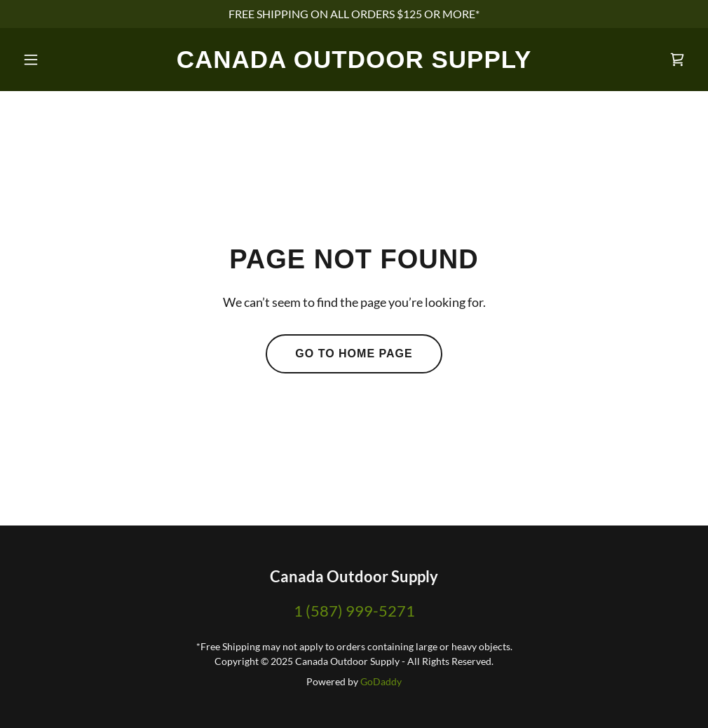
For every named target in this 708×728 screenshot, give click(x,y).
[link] (354, 63)
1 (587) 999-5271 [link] (354, 611)
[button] (67, 60)
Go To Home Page (354, 353)
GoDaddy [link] (381, 681)
